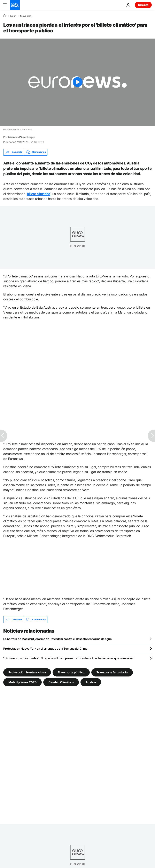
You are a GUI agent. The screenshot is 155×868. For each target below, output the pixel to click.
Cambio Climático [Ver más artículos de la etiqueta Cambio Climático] (61, 682)
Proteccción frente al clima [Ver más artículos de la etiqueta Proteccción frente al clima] (27, 672)
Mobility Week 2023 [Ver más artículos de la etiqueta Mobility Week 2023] (22, 682)
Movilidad (26, 16)
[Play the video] (77, 82)
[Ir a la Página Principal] (15, 5)
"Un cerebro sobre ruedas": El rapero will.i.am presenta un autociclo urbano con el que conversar (68, 658)
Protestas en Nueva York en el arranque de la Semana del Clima (45, 648)
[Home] (5, 16)
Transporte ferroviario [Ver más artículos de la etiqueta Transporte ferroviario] (112, 672)
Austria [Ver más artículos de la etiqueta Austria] (91, 682)
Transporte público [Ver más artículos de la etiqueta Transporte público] (71, 672)
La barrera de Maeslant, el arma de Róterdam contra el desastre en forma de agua (57, 639)
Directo (143, 5)
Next (13, 16)
